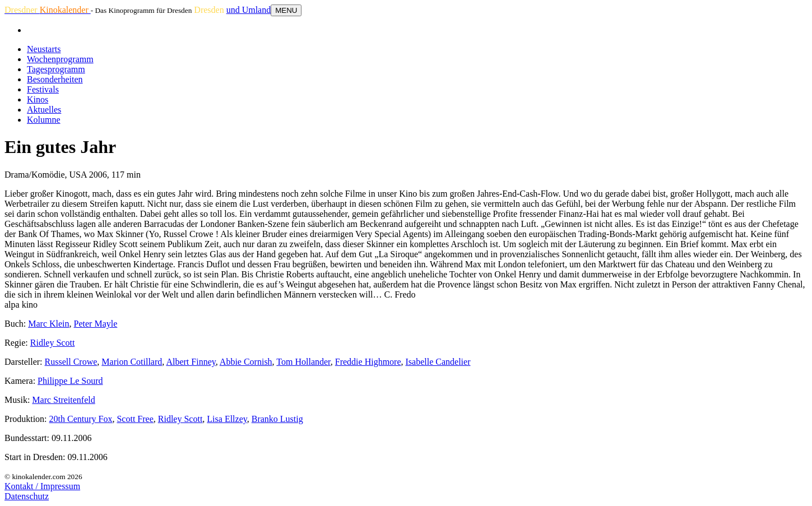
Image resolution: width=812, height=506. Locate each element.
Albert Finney (191, 362)
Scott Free (135, 419)
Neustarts (44, 49)
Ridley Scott (53, 343)
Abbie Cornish (246, 362)
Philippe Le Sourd (70, 381)
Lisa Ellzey (227, 419)
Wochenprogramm (60, 59)
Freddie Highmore (368, 362)
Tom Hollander (303, 362)
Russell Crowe (71, 362)
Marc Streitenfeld (63, 400)
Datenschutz (27, 496)
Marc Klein (48, 324)
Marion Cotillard (132, 362)
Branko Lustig (277, 419)
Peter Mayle (96, 324)
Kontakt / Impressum (42, 486)
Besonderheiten (55, 79)
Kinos (38, 99)
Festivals (43, 89)
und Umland (249, 10)
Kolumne (44, 120)
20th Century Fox (81, 419)
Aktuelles (44, 110)
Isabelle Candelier (438, 362)
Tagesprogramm (56, 69)
